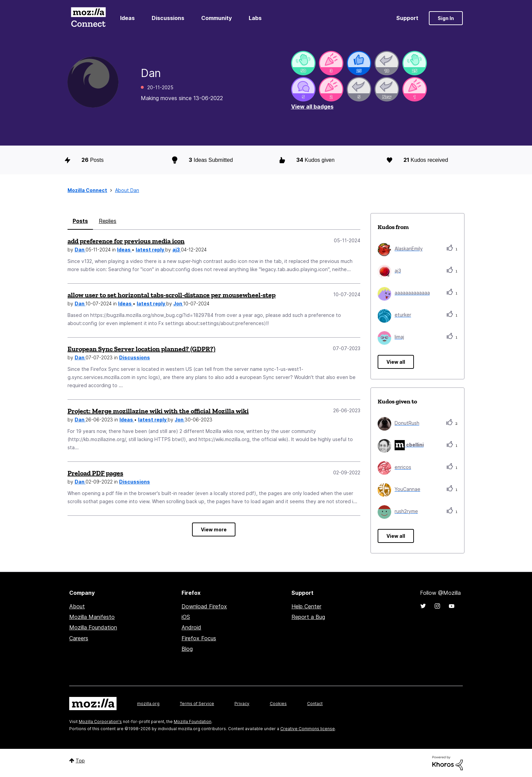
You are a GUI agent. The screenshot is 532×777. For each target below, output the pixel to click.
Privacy (242, 704)
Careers (79, 638)
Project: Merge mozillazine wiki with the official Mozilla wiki (158, 411)
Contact (315, 704)
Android (191, 627)
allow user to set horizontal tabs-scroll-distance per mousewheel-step (172, 295)
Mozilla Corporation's (100, 722)
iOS (186, 617)
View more (214, 529)
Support (407, 18)
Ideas (127, 18)
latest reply (150, 250)
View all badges (312, 107)
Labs (255, 18)
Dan (80, 250)
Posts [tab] (80, 221)
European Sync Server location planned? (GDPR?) (141, 349)
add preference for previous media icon (126, 241)
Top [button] (80, 761)
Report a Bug (308, 617)
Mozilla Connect (88, 18)
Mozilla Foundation (93, 627)
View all (396, 362)
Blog (187, 649)
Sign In (446, 18)
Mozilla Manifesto (92, 617)
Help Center (306, 606)
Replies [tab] (108, 221)
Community (216, 18)
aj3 (177, 250)
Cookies (278, 704)
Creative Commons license (308, 729)
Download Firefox (204, 606)
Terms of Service (197, 704)
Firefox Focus (199, 638)
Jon (178, 304)
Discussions (168, 18)
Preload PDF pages (95, 473)
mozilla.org (148, 704)
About (77, 606)
